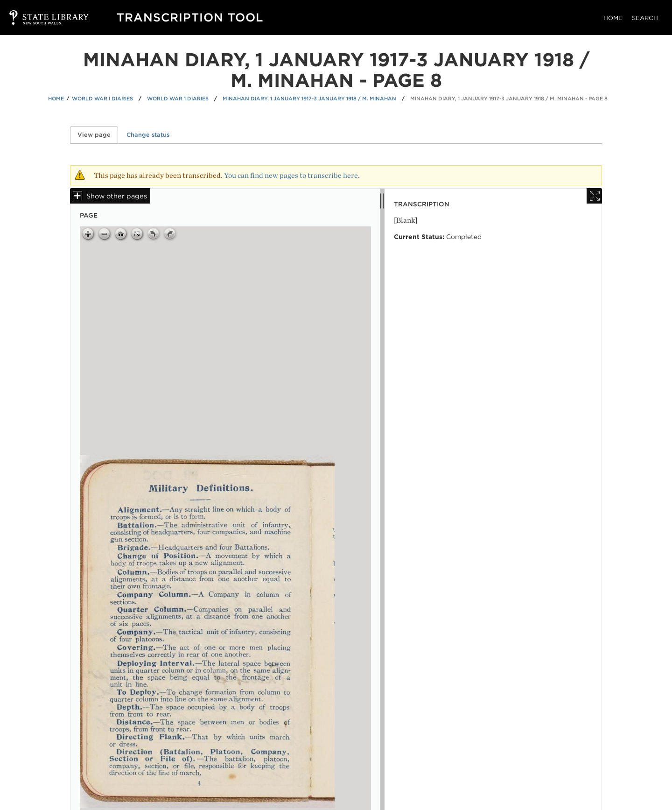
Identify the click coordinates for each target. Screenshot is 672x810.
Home (613, 18)
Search (645, 18)
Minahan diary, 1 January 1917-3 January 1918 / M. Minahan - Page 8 (509, 99)
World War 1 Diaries (178, 99)
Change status (148, 135)
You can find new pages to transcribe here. (292, 175)
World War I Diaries (102, 99)
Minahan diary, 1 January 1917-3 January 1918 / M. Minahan (309, 99)
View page (98, 135)
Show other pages (117, 196)
